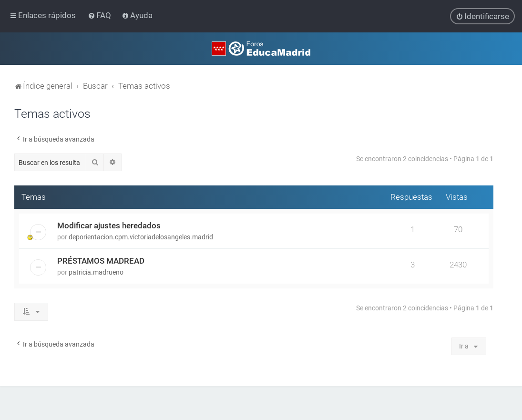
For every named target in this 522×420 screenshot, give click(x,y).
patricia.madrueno (96, 272)
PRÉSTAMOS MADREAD (101, 260)
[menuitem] (100, 15)
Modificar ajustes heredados (109, 225)
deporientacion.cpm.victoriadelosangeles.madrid (141, 236)
